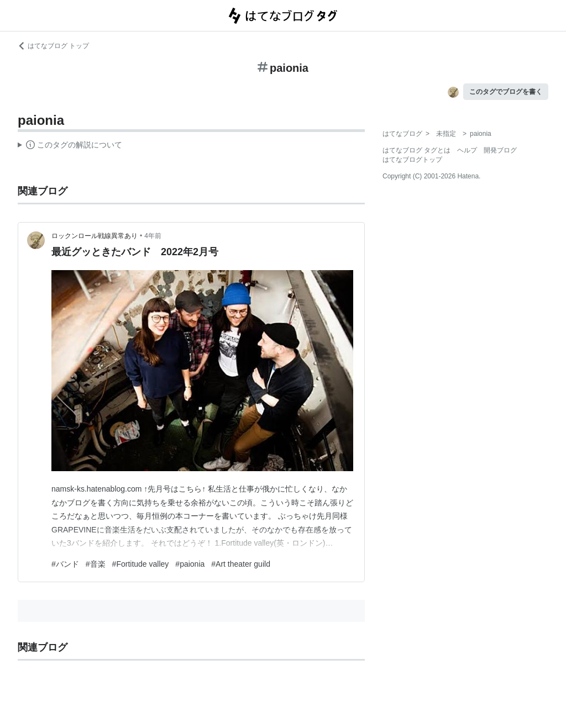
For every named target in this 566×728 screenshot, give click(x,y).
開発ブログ (500, 150)
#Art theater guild (241, 564)
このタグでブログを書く (506, 92)
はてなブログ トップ (53, 46)
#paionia (190, 564)
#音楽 (96, 564)
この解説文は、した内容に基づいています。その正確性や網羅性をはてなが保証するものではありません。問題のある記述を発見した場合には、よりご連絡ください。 (70, 146)
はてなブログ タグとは (416, 150)
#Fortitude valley (141, 564)
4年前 (153, 236)
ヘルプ (467, 150)
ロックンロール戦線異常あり (95, 236)
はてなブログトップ (412, 160)
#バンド (65, 564)
